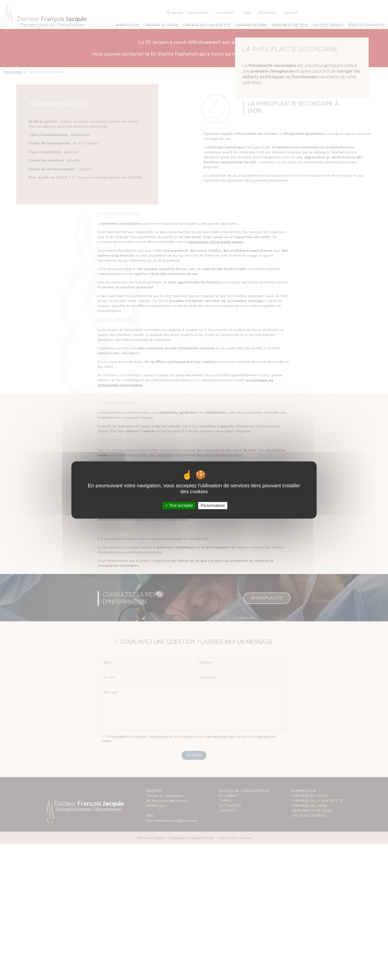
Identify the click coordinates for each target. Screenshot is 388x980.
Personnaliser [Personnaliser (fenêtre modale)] (213, 505)
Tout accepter (179, 505)
